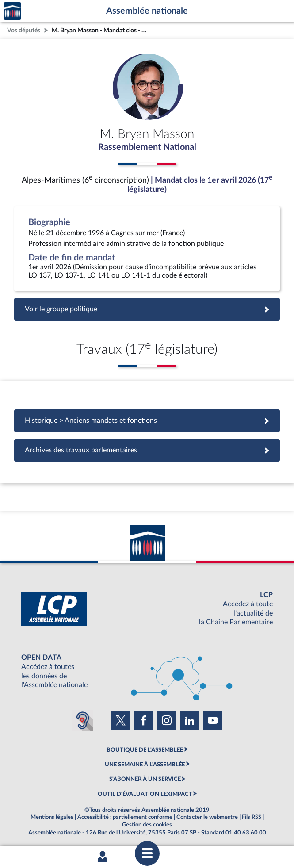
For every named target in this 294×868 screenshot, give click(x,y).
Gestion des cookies (147, 825)
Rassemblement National (147, 147)
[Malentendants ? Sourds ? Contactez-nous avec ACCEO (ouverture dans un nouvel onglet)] (83, 720)
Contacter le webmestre (207, 817)
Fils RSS (252, 817)
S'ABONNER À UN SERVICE (145, 779)
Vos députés (24, 30)
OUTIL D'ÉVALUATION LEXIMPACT (145, 794)
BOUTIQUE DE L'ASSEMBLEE (145, 750)
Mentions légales (52, 817)
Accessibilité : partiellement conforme (125, 817)
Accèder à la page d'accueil (12, 11)
